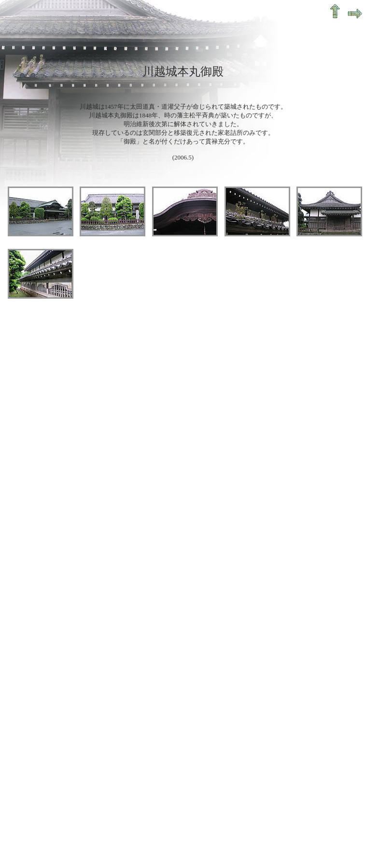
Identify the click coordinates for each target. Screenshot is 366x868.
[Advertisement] (91, 431)
